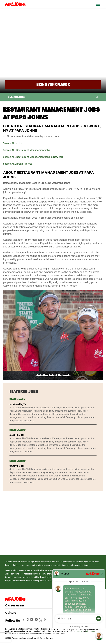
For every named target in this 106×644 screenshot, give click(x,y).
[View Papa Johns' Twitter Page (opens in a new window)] (41, 621)
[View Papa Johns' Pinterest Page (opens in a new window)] (46, 621)
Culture (11, 613)
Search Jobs (17, 97)
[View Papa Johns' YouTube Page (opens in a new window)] (37, 621)
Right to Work (92, 631)
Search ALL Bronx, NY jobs (18, 164)
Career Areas (15, 605)
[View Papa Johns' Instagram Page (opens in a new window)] (28, 621)
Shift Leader (17, 399)
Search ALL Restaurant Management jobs (26, 150)
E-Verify (79, 631)
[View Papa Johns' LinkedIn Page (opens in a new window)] (32, 621)
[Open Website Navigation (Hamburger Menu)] (98, 8)
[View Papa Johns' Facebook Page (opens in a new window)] (24, 621)
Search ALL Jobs (12, 143)
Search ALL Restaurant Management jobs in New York (33, 157)
